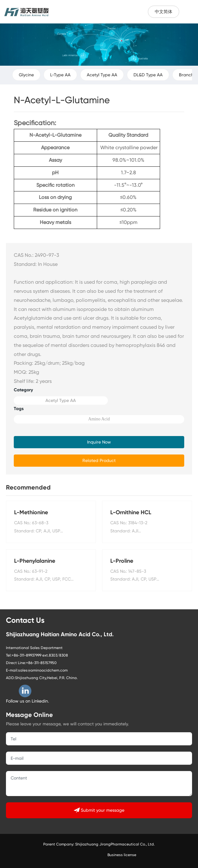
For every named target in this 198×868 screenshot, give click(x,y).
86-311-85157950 (42, 663)
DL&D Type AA (148, 75)
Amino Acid (99, 419)
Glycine (26, 75)
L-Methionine (31, 512)
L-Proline (122, 561)
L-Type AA (60, 75)
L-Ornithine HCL (131, 512)
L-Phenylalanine (35, 561)
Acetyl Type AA (102, 75)
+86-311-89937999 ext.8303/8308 (40, 655)
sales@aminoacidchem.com (43, 670)
